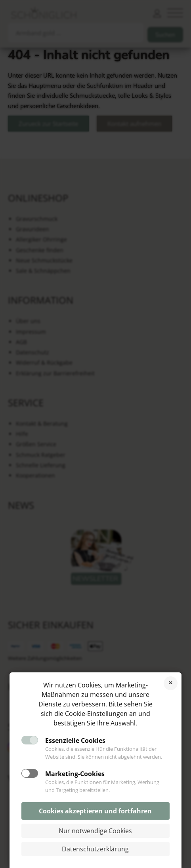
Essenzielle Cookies (75, 740)
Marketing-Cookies (75, 774)
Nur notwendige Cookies (95, 831)
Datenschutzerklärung (95, 849)
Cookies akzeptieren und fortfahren (95, 811)
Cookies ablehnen (171, 683)
